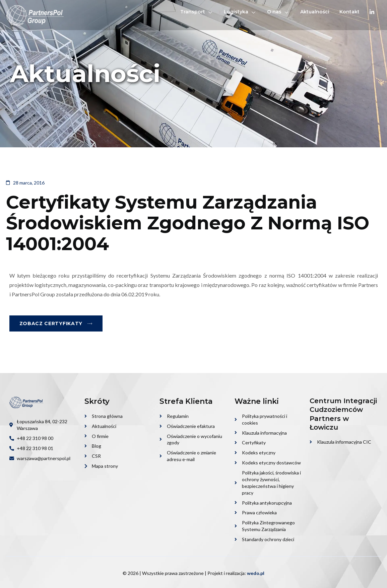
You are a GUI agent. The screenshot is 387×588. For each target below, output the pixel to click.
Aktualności (315, 12)
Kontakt (349, 12)
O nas (279, 12)
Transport (197, 12)
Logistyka (240, 12)
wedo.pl (256, 573)
